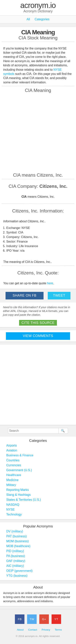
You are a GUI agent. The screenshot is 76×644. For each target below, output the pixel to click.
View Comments (38, 336)
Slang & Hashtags (19, 495)
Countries (13, 460)
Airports (12, 445)
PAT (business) (17, 536)
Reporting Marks (17, 490)
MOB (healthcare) (18, 546)
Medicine (12, 480)
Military (11, 485)
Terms (58, 630)
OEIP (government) (19, 571)
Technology (14, 514)
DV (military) (15, 531)
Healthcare (14, 475)
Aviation (12, 450)
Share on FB (25, 295)
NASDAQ (13, 505)
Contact (33, 630)
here (50, 283)
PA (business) (16, 556)
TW (32, 619)
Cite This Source (38, 323)
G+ (44, 619)
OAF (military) (16, 561)
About (20, 630)
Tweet (59, 295)
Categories (42, 19)
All (28, 19)
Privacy (46, 630)
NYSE (11, 510)
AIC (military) (15, 566)
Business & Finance (20, 455)
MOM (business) (17, 541)
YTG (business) (17, 576)
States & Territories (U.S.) (24, 500)
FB (20, 619)
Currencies (14, 465)
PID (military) (15, 551)
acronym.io (38, 5)
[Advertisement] (38, 132)
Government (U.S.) (19, 470)
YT (56, 619)
